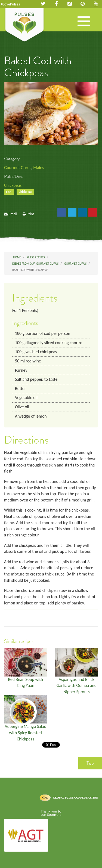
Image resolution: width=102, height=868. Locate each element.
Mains (38, 168)
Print (30, 214)
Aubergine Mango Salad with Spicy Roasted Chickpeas (25, 733)
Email (13, 214)
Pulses (24, 25)
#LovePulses (10, 4)
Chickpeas (13, 185)
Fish (9, 192)
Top (90, 763)
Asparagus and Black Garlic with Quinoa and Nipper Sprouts (77, 686)
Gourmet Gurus (18, 168)
